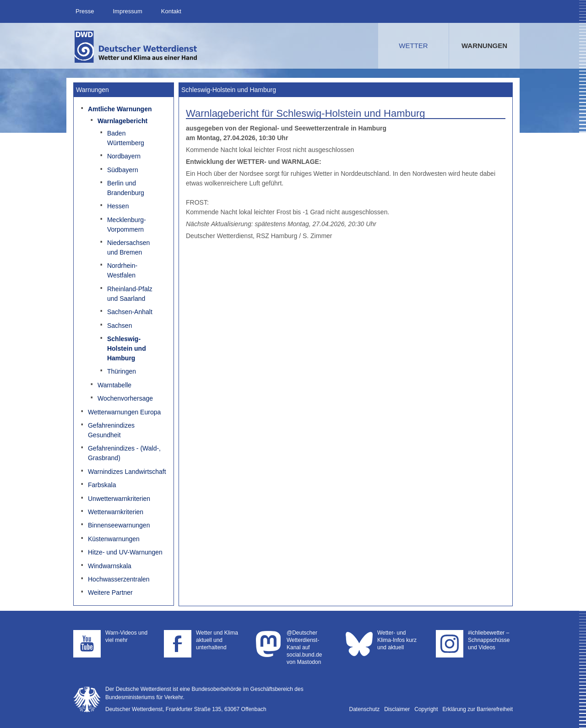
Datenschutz (365, 709)
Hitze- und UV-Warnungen (125, 552)
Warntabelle (114, 385)
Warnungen (484, 46)
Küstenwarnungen (114, 539)
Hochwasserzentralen (119, 579)
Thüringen (122, 371)
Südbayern (123, 170)
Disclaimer (397, 709)
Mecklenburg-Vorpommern (127, 225)
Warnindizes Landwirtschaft (127, 472)
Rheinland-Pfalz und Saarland (130, 294)
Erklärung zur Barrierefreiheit (478, 709)
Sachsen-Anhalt (130, 312)
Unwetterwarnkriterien (119, 499)
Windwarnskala (110, 566)
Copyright (426, 709)
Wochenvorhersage (125, 398)
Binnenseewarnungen (119, 525)
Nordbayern (124, 156)
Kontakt (171, 11)
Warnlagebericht (122, 121)
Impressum (127, 11)
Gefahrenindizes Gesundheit (111, 430)
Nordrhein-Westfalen (122, 270)
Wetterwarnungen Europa (124, 412)
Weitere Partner (110, 592)
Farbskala (102, 485)
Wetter (413, 46)
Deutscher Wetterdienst (136, 47)
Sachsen (119, 326)
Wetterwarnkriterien (116, 512)
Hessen (118, 206)
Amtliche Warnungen (120, 109)
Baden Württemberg (126, 138)
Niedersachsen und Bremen (128, 247)
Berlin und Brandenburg (126, 188)
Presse (85, 11)
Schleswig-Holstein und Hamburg (127, 348)
